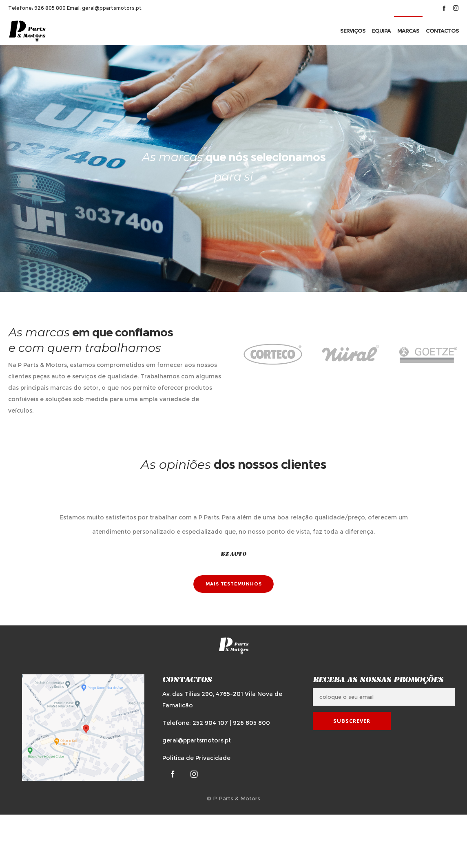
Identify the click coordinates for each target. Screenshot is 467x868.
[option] (273, 355)
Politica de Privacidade (196, 758)
